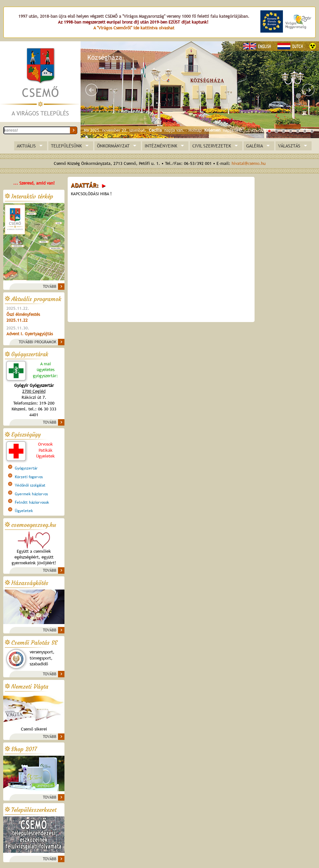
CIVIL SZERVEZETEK (212, 146)
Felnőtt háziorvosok (32, 502)
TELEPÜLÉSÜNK (66, 146)
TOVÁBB (50, 287)
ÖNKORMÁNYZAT (113, 146)
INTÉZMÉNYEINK (161, 146)
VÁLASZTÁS (289, 146)
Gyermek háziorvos (31, 494)
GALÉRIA (255, 146)
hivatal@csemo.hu (249, 163)
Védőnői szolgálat (30, 485)
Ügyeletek (24, 511)
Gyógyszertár (26, 468)
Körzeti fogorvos (29, 477)
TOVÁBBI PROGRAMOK (38, 342)
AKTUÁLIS (26, 146)
